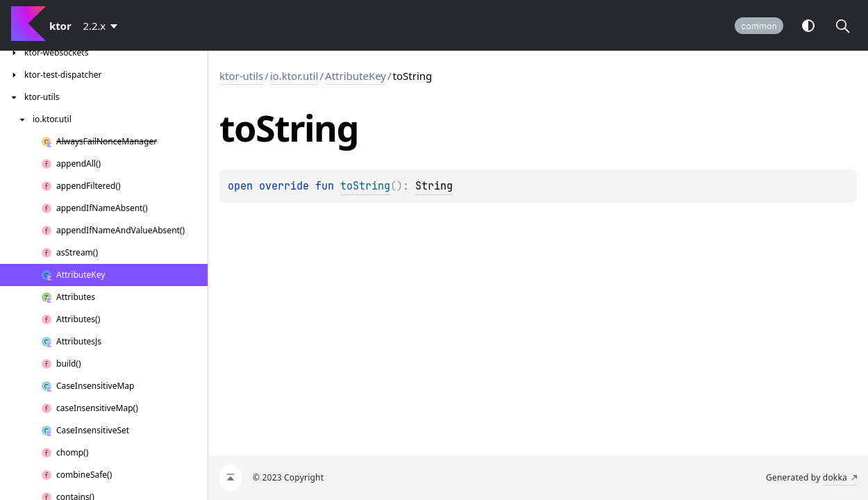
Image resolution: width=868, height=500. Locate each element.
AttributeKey (356, 76)
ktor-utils (241, 76)
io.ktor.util (294, 76)
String (434, 186)
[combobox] (103, 26)
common (759, 26)
